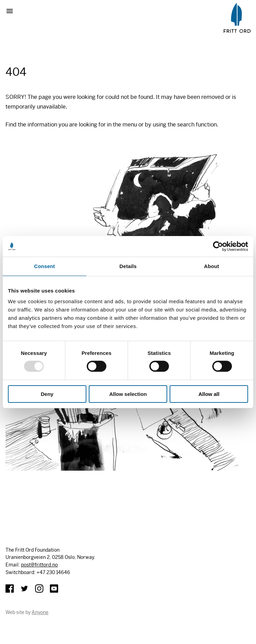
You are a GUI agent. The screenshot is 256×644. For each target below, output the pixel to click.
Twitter (24, 589)
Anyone (40, 612)
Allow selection (128, 394)
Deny (47, 394)
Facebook (10, 589)
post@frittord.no (39, 565)
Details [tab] (128, 266)
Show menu (12, 11)
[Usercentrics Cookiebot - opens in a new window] (218, 246)
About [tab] (212, 266)
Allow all (209, 394)
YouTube (54, 589)
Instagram (39, 589)
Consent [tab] (45, 266)
